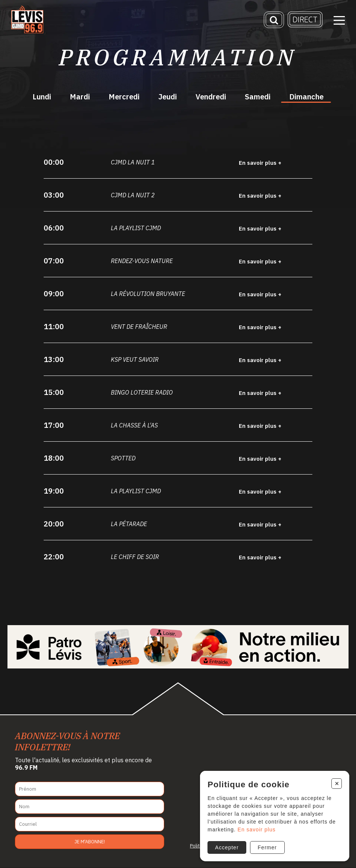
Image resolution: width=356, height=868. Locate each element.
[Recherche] (274, 21)
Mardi (80, 97)
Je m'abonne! (90, 842)
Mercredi (124, 97)
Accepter (226, 847)
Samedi (258, 97)
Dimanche (306, 97)
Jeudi (168, 97)
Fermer (267, 847)
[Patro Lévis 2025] (178, 647)
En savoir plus (256, 829)
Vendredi (211, 97)
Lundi (42, 97)
